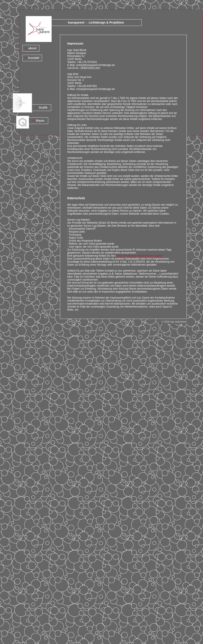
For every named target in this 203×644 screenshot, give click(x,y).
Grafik (43, 108)
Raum (40, 121)
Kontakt (34, 58)
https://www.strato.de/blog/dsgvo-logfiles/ (140, 256)
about (32, 48)
